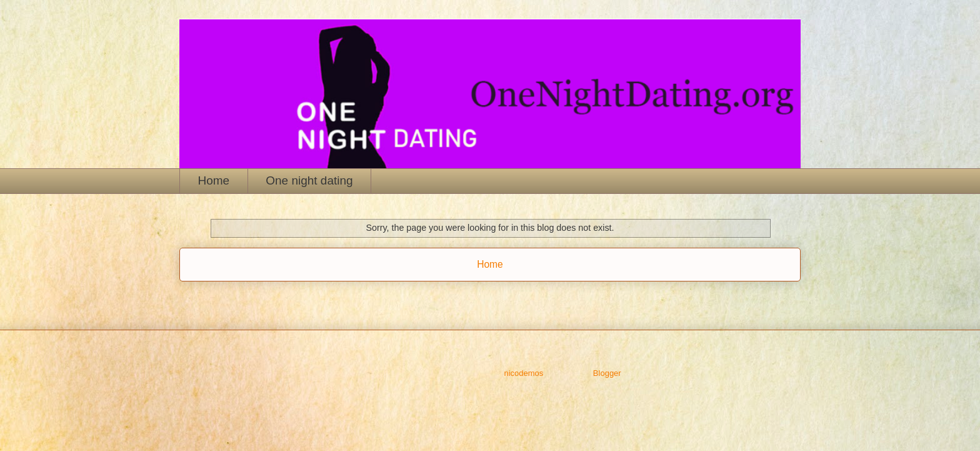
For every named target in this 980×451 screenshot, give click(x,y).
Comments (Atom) (515, 296)
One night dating (309, 180)
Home (214, 180)
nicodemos (523, 373)
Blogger (607, 373)
